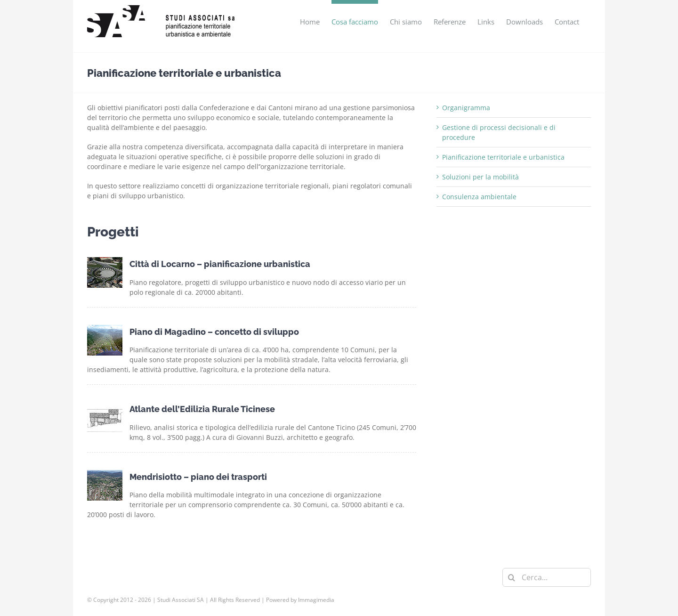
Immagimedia (316, 600)
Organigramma (466, 108)
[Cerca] (512, 577)
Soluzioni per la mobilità (480, 177)
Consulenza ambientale (479, 197)
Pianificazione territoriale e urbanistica (503, 157)
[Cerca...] (547, 577)
